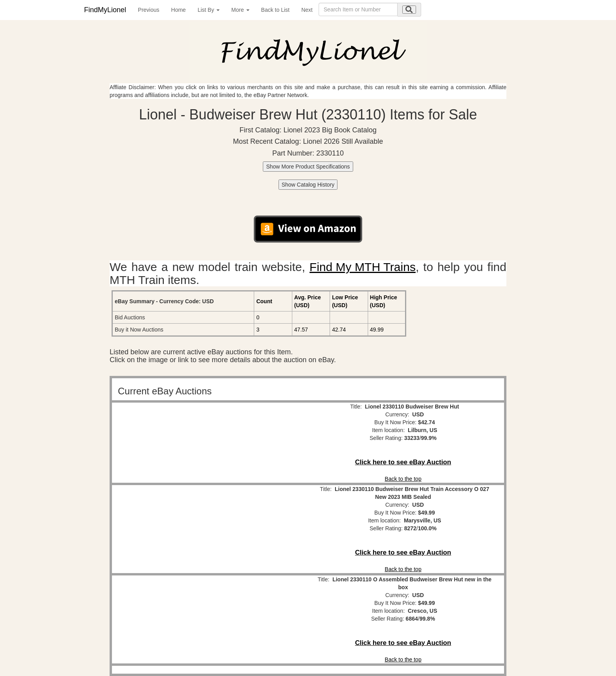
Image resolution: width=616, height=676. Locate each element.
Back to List (275, 10)
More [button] (240, 10)
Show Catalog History (308, 185)
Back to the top (403, 479)
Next (307, 10)
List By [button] (209, 10)
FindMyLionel (105, 10)
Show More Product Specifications (308, 167)
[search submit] (409, 10)
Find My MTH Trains (363, 267)
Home (179, 10)
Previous (148, 10)
